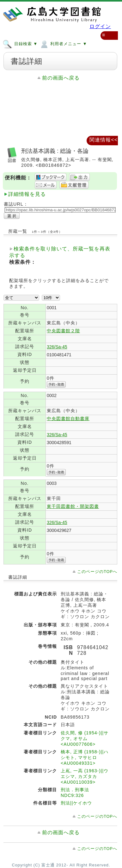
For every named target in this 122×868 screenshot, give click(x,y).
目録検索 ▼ (20, 44)
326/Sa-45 (57, 347)
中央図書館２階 (63, 331)
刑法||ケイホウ (76, 803)
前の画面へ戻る (61, 78)
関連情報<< (104, 140)
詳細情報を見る (27, 194)
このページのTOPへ (97, 572)
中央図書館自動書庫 (68, 419)
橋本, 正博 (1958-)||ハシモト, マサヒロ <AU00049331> (85, 757)
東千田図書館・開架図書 (73, 506)
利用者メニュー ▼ (63, 44)
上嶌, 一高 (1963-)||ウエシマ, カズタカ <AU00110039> (85, 776)
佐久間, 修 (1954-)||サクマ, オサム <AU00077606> (85, 738)
